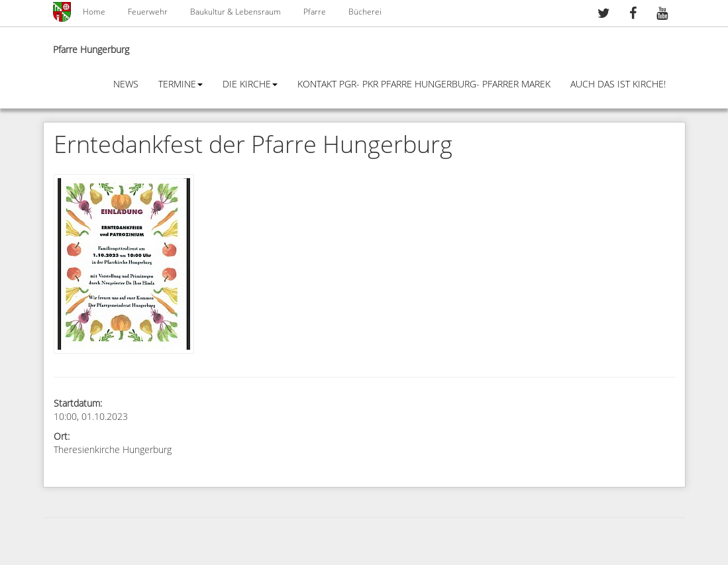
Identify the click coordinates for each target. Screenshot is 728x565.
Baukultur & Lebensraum (235, 12)
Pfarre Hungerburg (91, 50)
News (126, 84)
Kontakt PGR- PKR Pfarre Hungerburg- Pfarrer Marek (424, 84)
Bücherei (365, 12)
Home (94, 12)
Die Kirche (250, 84)
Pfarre (315, 12)
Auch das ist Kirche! (618, 84)
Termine (181, 84)
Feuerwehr (148, 12)
